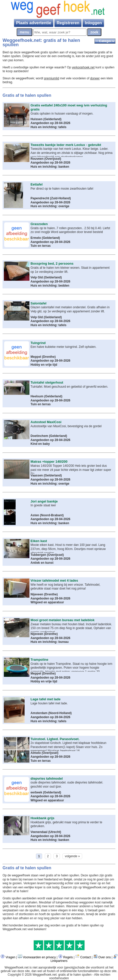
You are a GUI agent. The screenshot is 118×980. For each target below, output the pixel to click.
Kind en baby (40, 444)
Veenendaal (39, 832)
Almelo (36, 753)
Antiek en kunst (42, 563)
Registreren (68, 23)
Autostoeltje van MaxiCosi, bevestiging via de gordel (66, 426)
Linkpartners (59, 961)
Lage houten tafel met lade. (49, 703)
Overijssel (53, 159)
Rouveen (37, 159)
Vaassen (37, 475)
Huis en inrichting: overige (50, 206)
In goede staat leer (43, 505)
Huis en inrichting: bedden (50, 286)
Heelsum (37, 396)
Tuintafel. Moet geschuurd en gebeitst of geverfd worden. (69, 387)
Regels (68, 957)
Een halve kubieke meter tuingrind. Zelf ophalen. (63, 347)
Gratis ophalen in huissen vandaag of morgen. (62, 114)
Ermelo (36, 238)
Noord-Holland (60, 713)
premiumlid (52, 78)
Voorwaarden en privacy (39, 957)
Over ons (105, 957)
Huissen (36, 119)
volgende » (72, 856)
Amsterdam (39, 713)
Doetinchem (40, 436)
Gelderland (52, 119)
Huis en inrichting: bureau (50, 642)
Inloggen (93, 23)
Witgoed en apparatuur (47, 602)
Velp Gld (37, 277)
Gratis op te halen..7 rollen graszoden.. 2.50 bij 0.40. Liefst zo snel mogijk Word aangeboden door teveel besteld (70, 230)
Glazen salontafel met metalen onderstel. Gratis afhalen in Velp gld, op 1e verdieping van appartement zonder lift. (70, 309)
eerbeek (36, 792)
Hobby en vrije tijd (44, 365)
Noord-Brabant (52, 515)
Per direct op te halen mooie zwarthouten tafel (62, 189)
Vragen (10, 957)
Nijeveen (37, 594)
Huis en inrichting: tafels (48, 127)
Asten (35, 515)
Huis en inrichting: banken (50, 167)
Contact (86, 957)
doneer (95, 78)
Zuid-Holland (60, 198)
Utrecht (55, 832)
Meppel (36, 357)
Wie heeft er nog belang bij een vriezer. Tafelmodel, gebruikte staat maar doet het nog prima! (65, 587)
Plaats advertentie (34, 23)
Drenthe (49, 357)
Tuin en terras (40, 246)
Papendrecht (40, 198)
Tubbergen (38, 555)
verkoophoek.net (83, 67)
